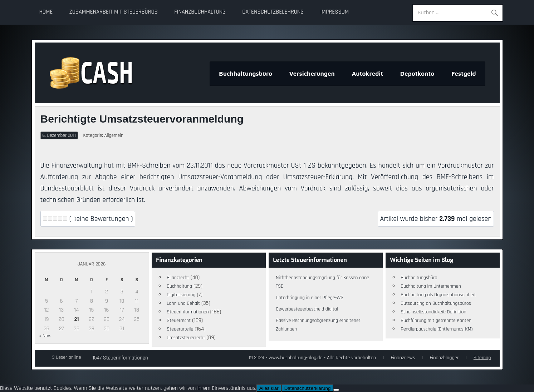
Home (46, 12)
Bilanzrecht (178, 278)
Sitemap (482, 358)
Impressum (334, 12)
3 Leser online (67, 357)
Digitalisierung (181, 295)
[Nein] (336, 390)
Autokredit (367, 74)
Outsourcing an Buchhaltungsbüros (436, 303)
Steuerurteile (180, 329)
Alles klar (269, 388)
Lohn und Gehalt (183, 303)
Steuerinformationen (188, 312)
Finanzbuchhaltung (200, 12)
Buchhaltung (179, 286)
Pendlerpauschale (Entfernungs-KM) (437, 329)
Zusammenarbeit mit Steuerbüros (114, 12)
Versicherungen (312, 74)
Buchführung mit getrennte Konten (436, 321)
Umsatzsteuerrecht (186, 338)
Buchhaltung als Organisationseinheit (438, 295)
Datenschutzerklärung (308, 388)
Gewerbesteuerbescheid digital (307, 309)
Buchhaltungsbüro (246, 74)
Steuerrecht (179, 321)
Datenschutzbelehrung (273, 12)
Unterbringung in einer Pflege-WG (310, 298)
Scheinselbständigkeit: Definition (433, 312)
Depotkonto (417, 74)
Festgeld (464, 74)
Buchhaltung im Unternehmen (431, 286)
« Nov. (45, 336)
